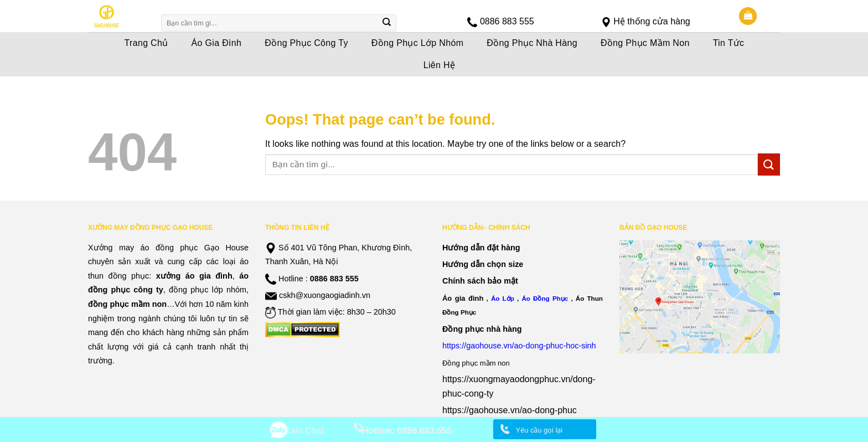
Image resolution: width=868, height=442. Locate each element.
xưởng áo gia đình (194, 276)
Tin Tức (729, 43)
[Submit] (387, 23)
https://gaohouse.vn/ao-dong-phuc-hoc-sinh (519, 346)
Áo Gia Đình (217, 43)
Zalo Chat (305, 431)
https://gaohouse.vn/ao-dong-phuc (510, 410)
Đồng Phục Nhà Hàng (532, 43)
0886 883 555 (507, 21)
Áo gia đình (463, 298)
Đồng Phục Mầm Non (645, 43)
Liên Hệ (440, 65)
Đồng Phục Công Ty (306, 43)
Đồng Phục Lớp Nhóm (418, 43)
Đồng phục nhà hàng (482, 329)
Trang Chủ (146, 43)
